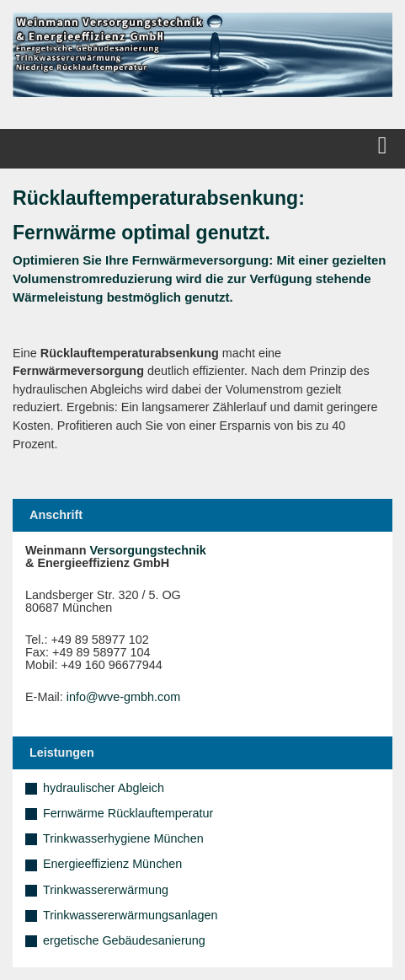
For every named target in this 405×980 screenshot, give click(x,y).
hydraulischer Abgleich (104, 788)
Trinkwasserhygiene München (123, 838)
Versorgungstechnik (148, 550)
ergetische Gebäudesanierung (124, 940)
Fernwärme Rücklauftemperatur (128, 813)
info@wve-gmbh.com (123, 697)
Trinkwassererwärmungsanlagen (130, 915)
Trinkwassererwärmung (106, 890)
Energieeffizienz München (112, 864)
